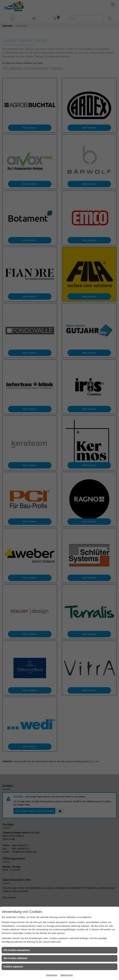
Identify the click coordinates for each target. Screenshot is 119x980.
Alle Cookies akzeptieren (17, 950)
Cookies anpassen (13, 967)
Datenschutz (67, 975)
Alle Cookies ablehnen (15, 958)
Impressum (52, 975)
